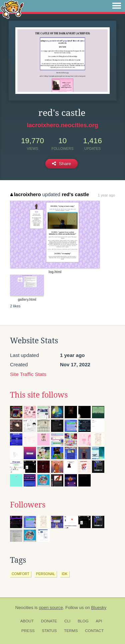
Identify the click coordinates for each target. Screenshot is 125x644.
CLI (67, 621)
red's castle (75, 194)
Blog (83, 621)
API (99, 621)
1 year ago (106, 195)
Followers (28, 505)
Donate (49, 621)
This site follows (39, 395)
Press (28, 631)
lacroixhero (25, 194)
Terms (71, 631)
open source (51, 608)
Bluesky (99, 608)
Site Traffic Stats (28, 374)
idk (65, 574)
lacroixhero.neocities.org (62, 125)
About (27, 621)
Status (49, 631)
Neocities (24, 608)
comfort (20, 574)
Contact (94, 631)
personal (45, 574)
